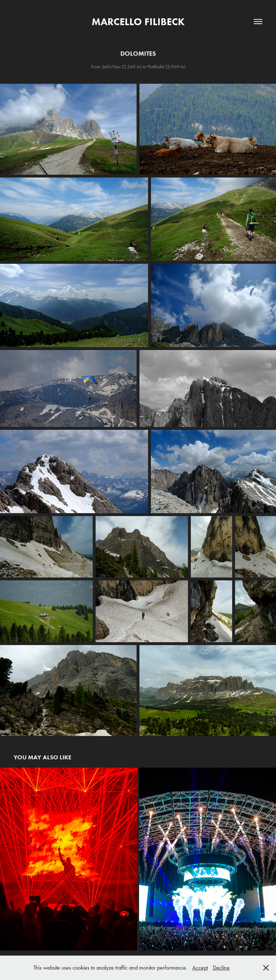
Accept (200, 968)
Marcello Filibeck (138, 22)
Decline (221, 968)
